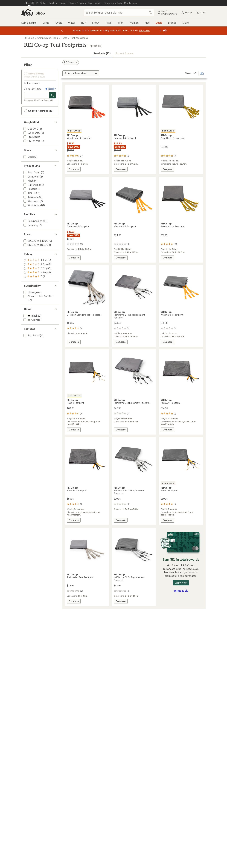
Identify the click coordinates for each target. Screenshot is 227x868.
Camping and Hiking (48, 38)
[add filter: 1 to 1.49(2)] (30, 137)
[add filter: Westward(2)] (31, 201)
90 (202, 73)
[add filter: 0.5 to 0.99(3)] (32, 133)
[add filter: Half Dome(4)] (31, 185)
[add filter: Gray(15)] (30, 320)
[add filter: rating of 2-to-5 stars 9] (38, 273)
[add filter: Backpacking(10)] (33, 221)
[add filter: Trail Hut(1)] (30, 193)
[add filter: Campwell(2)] (31, 176)
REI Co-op (29, 38)
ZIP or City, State (33, 89)
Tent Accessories (79, 38)
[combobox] (119, 13)
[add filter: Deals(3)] (28, 157)
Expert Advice (125, 53)
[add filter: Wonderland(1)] (32, 205)
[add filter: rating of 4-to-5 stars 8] (38, 264)
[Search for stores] (52, 95)
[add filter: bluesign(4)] (30, 292)
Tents (64, 38)
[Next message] (160, 31)
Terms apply (181, 591)
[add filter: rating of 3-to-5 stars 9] (38, 269)
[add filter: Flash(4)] (28, 181)
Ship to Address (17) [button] (39, 111)
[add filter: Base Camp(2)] (32, 172)
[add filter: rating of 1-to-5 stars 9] (38, 277)
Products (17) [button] (102, 53)
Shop (40, 13)
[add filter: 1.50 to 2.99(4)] (32, 141)
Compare (75, 170)
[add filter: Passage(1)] (30, 189)
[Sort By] (81, 73)
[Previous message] (62, 31)
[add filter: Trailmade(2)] (31, 197)
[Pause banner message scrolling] (165, 31)
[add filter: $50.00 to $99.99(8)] (35, 245)
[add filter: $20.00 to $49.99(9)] (35, 241)
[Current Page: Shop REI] (29, 3)
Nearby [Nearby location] (50, 89)
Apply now (181, 583)
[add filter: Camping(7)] (30, 225)
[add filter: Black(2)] (30, 316)
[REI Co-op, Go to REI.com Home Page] (27, 13)
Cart (201, 13)
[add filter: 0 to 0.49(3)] (31, 129)
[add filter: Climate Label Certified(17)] (38, 296)
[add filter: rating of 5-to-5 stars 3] (38, 260)
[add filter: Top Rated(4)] (31, 335)
